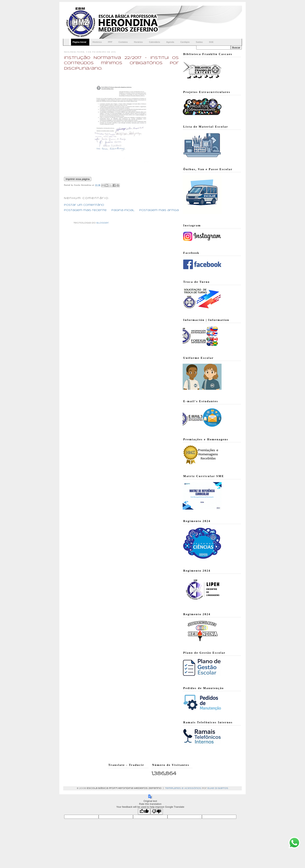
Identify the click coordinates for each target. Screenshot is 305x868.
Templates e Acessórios (183, 788)
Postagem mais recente (85, 210)
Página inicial (123, 210)
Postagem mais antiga (159, 210)
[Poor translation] (157, 812)
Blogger (103, 223)
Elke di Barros (218, 788)
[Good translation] (144, 812)
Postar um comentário (84, 205)
